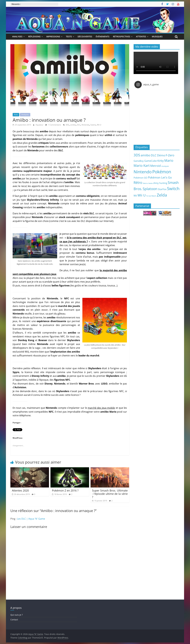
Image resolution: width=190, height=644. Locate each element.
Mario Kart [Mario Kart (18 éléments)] (142, 165)
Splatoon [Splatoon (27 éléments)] (150, 189)
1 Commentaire (53, 125)
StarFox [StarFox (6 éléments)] (162, 189)
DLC (79, 125)
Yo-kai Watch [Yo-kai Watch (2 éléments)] (151, 196)
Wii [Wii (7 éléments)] (135, 196)
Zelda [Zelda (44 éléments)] (162, 195)
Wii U (99, 125)
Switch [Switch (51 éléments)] (173, 189)
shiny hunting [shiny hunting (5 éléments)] (160, 183)
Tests (69, 36)
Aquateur (40, 125)
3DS (67, 125)
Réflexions (34, 36)
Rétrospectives (122, 36)
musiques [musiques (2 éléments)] (165, 166)
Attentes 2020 (20, 490)
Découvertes (85, 36)
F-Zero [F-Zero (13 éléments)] (170, 155)
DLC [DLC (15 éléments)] (154, 155)
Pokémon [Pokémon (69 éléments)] (162, 172)
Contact (14, 620)
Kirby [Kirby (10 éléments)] (161, 161)
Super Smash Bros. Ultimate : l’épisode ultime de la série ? (110, 494)
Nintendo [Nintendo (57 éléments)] (143, 172)
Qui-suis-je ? (17, 615)
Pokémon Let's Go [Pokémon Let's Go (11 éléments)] (160, 177)
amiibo (73, 125)
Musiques (157, 36)
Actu (16, 115)
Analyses (17, 36)
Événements (103, 36)
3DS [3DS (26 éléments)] (137, 155)
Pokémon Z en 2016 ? (65, 490)
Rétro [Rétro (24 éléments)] (138, 183)
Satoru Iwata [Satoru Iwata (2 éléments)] (148, 183)
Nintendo (85, 125)
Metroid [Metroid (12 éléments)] (155, 166)
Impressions (53, 36)
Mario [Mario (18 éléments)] (169, 160)
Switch (93, 125)
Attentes (141, 36)
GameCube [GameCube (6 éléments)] (151, 161)
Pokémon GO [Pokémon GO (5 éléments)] (140, 178)
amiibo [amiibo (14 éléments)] (145, 155)
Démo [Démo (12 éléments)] (161, 155)
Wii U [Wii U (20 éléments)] (142, 195)
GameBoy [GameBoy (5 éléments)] (139, 161)
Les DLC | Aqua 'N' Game (31, 519)
